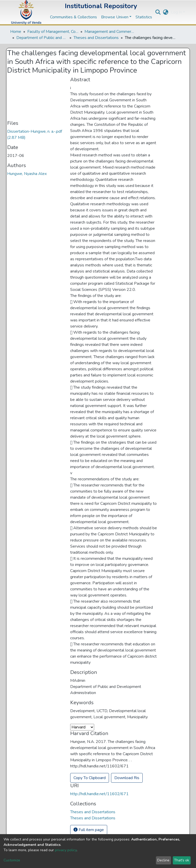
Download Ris (127, 778)
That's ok (182, 860)
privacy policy (66, 850)
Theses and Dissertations (96, 38)
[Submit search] (158, 12)
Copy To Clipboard (90, 778)
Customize (12, 860)
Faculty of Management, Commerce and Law (53, 32)
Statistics (144, 17)
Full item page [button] (89, 830)
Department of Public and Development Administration (42, 38)
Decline (163, 860)
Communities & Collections (73, 17)
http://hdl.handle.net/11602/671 (99, 794)
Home (16, 32)
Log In (176, 12)
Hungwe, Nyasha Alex (27, 174)
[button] (166, 12)
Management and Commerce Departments (110, 32)
